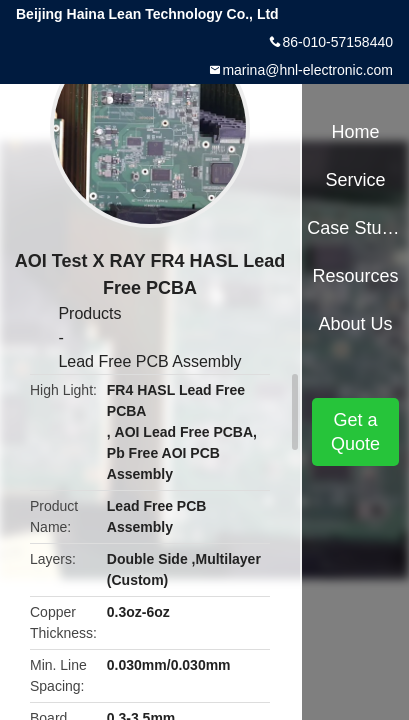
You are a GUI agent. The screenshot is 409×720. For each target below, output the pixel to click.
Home (356, 132)
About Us (356, 324)
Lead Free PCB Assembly (149, 361)
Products (89, 313)
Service (356, 180)
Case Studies (355, 228)
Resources (356, 276)
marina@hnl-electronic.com (307, 70)
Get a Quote (355, 432)
